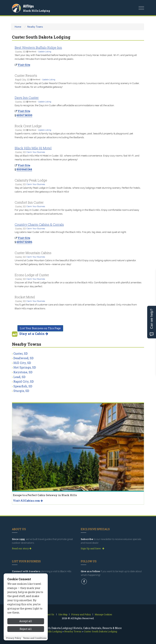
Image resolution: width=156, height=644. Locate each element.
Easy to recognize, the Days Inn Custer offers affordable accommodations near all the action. (65, 105)
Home (18, 27)
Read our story (22, 548)
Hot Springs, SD (25, 367)
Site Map (63, 614)
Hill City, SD (22, 363)
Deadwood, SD (23, 358)
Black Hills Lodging (37, 11)
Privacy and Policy (81, 614)
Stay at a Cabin (34, 334)
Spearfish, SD (23, 386)
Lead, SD (19, 377)
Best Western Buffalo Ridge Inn (38, 48)
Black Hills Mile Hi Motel (33, 148)
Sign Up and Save (92, 548)
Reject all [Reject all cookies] (26, 629)
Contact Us (48, 614)
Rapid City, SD (24, 381)
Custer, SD (21, 353)
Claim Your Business (36, 152)
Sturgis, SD (21, 391)
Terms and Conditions (35, 639)
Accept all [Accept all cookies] (26, 622)
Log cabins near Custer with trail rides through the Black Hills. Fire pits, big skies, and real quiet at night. (71, 232)
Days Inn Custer (27, 98)
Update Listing (45, 52)
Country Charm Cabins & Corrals (39, 224)
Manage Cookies (103, 614)
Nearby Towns (35, 27)
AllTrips (28, 6)
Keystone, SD (23, 372)
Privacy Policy (14, 639)
